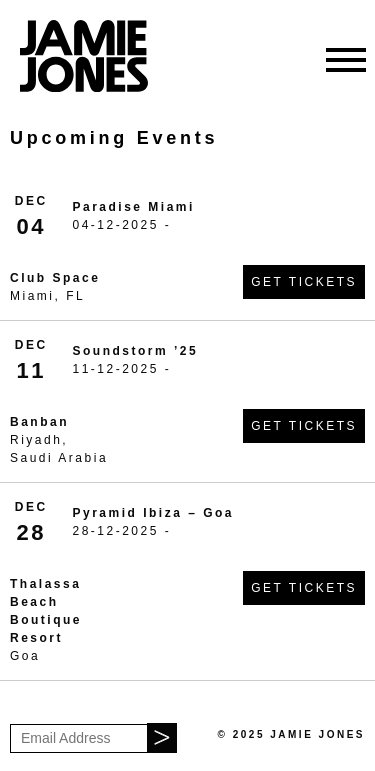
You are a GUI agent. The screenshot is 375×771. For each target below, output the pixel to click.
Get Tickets (304, 282)
